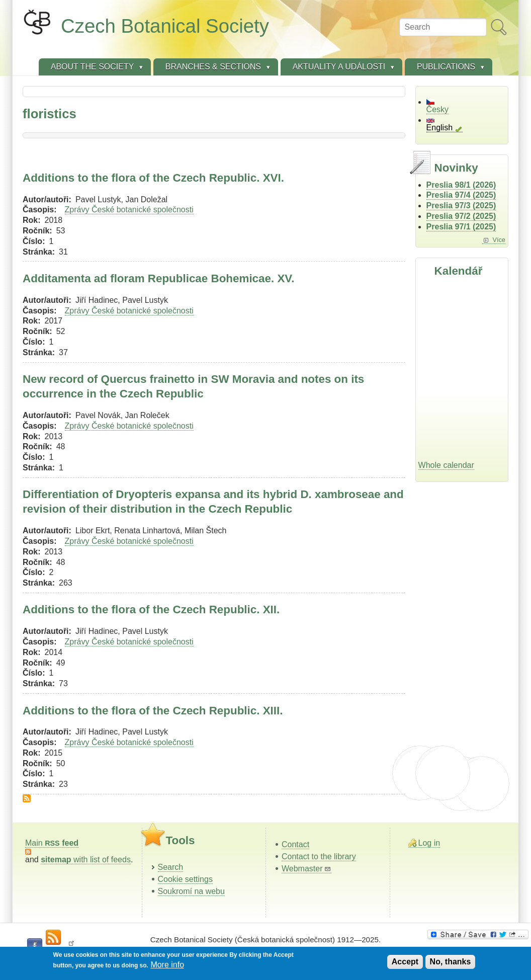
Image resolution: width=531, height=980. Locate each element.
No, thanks (451, 962)
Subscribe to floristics (27, 798)
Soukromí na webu (191, 891)
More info (167, 965)
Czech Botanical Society (165, 26)
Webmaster (306, 869)
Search (171, 867)
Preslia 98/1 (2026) (461, 185)
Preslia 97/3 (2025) (461, 206)
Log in (429, 843)
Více (499, 240)
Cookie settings (185, 879)
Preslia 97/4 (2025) (461, 195)
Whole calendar (446, 465)
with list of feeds (86, 860)
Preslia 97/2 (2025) (461, 216)
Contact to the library (319, 856)
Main (52, 843)
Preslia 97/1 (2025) (461, 227)
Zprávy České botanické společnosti (129, 210)
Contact (295, 844)
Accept (405, 962)
